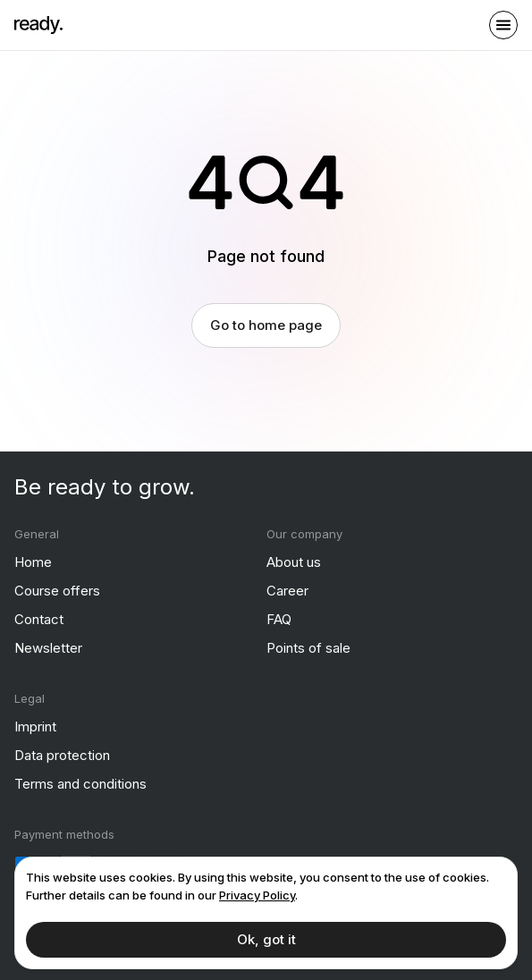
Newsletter (48, 647)
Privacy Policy (257, 895)
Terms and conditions (80, 783)
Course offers (57, 590)
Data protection (62, 754)
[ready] (38, 25)
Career (287, 590)
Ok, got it (266, 939)
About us (294, 561)
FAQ (279, 618)
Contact (39, 618)
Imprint (35, 726)
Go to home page (266, 324)
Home (33, 561)
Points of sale (308, 647)
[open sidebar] (503, 25)
